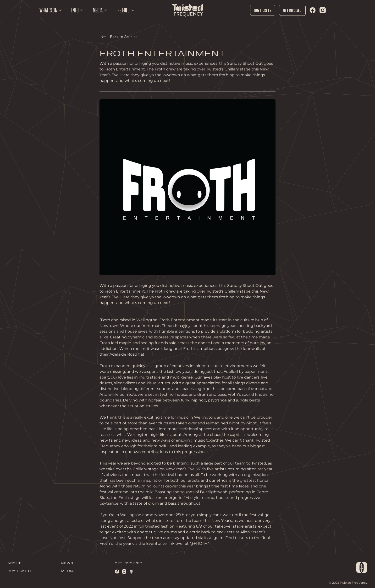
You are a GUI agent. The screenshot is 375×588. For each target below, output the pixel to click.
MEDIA (68, 571)
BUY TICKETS (20, 571)
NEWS (67, 564)
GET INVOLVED (129, 564)
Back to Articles (119, 37)
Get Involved (292, 10)
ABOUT (14, 564)
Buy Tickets (263, 10)
